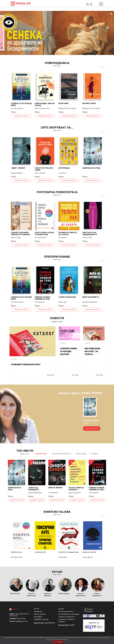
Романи (95, 454)
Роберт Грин (87, 238)
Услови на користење (66, 611)
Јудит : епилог (18, 168)
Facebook (90, 609)
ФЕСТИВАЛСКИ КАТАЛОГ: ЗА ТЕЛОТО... (92, 351)
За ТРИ (36, 609)
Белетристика (41, 454)
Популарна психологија (61, 454)
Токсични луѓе (40, 552)
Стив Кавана (39, 302)
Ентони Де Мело (17, 108)
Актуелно (14, 359)
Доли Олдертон (75, 493)
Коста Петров (40, 173)
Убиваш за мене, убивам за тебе (43, 298)
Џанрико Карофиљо (90, 302)
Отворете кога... (17, 552)
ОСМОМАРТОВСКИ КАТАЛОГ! (26, 365)
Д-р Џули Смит (40, 238)
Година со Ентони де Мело (21, 104)
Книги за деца (81, 454)
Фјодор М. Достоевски (67, 108)
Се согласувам (58, 642)
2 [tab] (111, 14)
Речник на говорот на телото (68, 234)
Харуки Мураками (35, 493)
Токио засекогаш (67, 297)
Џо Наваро (62, 238)
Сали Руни (62, 173)
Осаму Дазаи (87, 557)
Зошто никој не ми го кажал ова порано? (44, 234)
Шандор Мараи (17, 173)
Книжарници (38, 611)
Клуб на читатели (40, 614)
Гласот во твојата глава (44, 169)
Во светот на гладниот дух (69, 552)
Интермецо (64, 168)
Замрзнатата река (91, 168)
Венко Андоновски (42, 108)
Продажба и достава (41, 619)
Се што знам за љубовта (76, 489)
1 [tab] (108, 14)
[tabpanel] (57, 33)
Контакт (61, 609)
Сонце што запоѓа (89, 552)
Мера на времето (91, 297)
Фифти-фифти (55, 488)
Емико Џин (62, 302)
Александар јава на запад (45, 104)
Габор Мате (63, 557)
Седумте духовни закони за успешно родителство (20, 234)
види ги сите (57, 66)
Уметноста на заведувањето (90, 234)
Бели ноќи (63, 103)
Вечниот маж (89, 103)
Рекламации (38, 617)
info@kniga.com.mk (21, 621)
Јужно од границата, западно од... (35, 490)
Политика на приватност (67, 617)
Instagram (90, 611)
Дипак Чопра (16, 238)
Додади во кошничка (21, 116)
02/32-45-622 (21, 619)
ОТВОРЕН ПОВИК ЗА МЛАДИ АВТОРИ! (68, 351)
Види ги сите (25, 454)
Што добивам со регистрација (69, 614)
